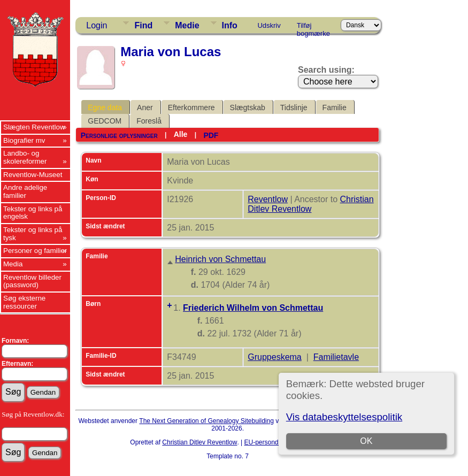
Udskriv (269, 25)
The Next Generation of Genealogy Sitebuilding (206, 421)
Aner (145, 108)
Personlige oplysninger (119, 135)
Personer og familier (35, 251)
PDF (211, 135)
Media (13, 264)
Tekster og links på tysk (33, 234)
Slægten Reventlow (34, 127)
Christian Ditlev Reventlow (310, 204)
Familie (335, 108)
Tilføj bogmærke (313, 27)
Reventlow (268, 199)
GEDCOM (105, 121)
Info (230, 25)
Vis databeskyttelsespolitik (344, 417)
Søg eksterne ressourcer (24, 302)
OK (366, 441)
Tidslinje (294, 108)
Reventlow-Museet (33, 175)
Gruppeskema (275, 357)
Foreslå (149, 121)
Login (97, 25)
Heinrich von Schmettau (220, 259)
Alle (181, 134)
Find (143, 25)
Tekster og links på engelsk (33, 213)
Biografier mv (24, 140)
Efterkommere (191, 108)
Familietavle (336, 357)
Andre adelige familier (25, 191)
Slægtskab (248, 108)
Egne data (105, 108)
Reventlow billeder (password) (32, 281)
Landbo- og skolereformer (25, 157)
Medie (187, 25)
